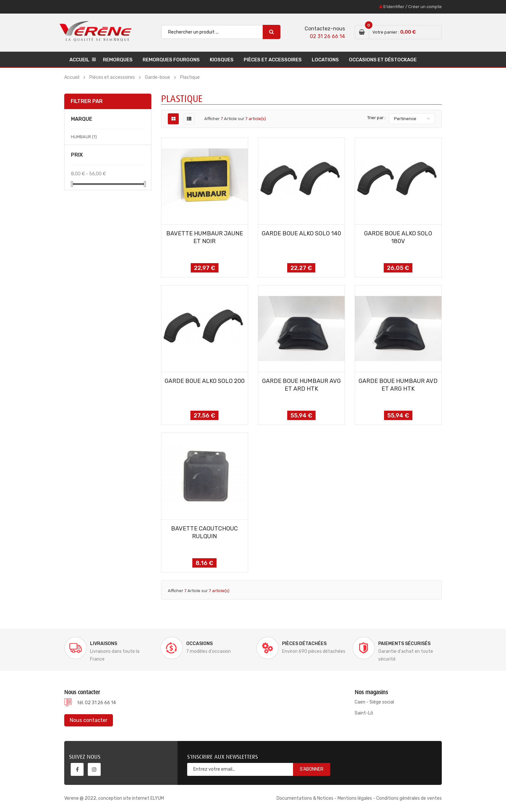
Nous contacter (89, 720)
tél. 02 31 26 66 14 (96, 703)
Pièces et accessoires (273, 60)
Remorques (118, 60)
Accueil (79, 60)
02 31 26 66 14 (327, 36)
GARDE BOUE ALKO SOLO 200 (205, 381)
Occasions (199, 644)
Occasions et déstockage (383, 60)
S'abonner (312, 769)
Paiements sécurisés (404, 644)
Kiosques (222, 60)
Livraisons (104, 644)
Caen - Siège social (374, 702)
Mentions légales (355, 798)
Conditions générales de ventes (409, 798)
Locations (325, 60)
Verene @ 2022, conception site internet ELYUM (114, 798)
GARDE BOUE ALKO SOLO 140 (301, 233)
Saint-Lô (364, 713)
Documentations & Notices (305, 798)
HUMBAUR (84, 137)
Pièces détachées (304, 644)
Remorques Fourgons (171, 60)
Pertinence (405, 119)
